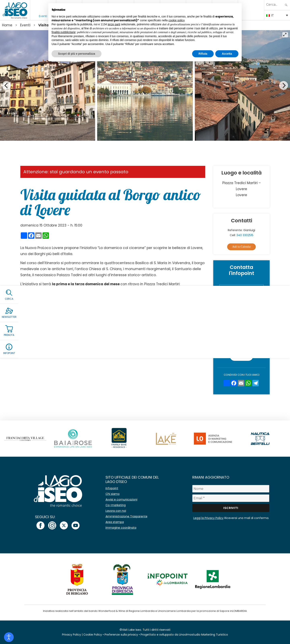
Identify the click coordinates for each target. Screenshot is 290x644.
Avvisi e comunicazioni (121, 499)
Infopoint (112, 488)
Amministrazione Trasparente (126, 516)
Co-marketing (116, 505)
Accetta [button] (227, 54)
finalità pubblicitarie (64, 32)
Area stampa (115, 522)
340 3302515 (245, 235)
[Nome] (231, 489)
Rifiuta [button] (203, 54)
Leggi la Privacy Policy (208, 518)
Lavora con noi (116, 511)
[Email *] (231, 498)
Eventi (43, 16)
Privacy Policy (252, 339)
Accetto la (244, 339)
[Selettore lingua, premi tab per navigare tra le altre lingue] (277, 15)
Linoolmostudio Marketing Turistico (204, 635)
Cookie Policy (93, 635)
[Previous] (6, 85)
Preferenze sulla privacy (121, 635)
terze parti (114, 24)
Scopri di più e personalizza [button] (77, 54)
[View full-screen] (285, 35)
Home (7, 25)
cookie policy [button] (177, 20)
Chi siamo (113, 494)
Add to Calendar (242, 247)
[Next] (284, 85)
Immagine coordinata (121, 528)
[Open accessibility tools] (9, 637)
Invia (241, 356)
